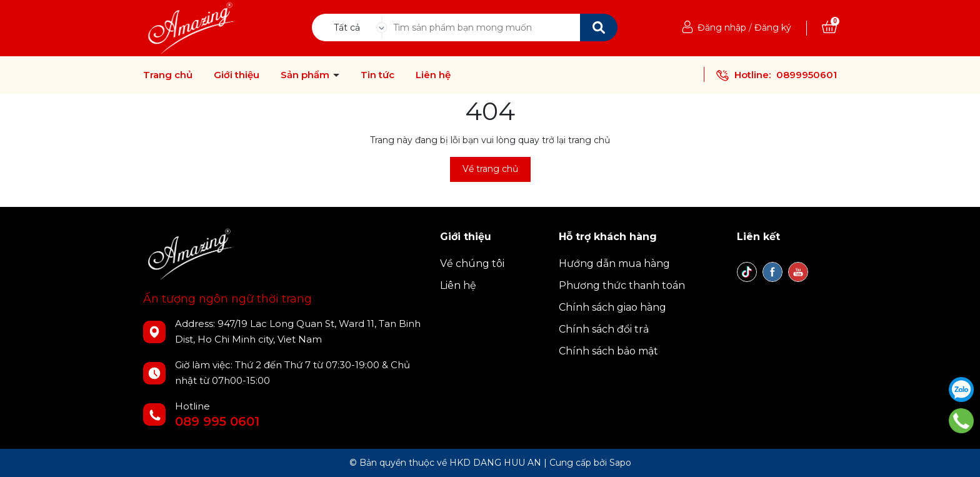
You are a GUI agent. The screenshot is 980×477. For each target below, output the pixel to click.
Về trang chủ (490, 169)
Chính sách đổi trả (604, 329)
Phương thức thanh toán (622, 285)
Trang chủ (168, 75)
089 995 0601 (217, 421)
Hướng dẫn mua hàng (614, 264)
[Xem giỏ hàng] (829, 28)
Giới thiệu (237, 75)
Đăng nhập (722, 28)
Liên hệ (433, 75)
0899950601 (807, 75)
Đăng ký (773, 28)
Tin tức (377, 75)
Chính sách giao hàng (612, 307)
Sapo (620, 463)
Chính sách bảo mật (608, 351)
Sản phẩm (306, 75)
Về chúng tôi (472, 264)
